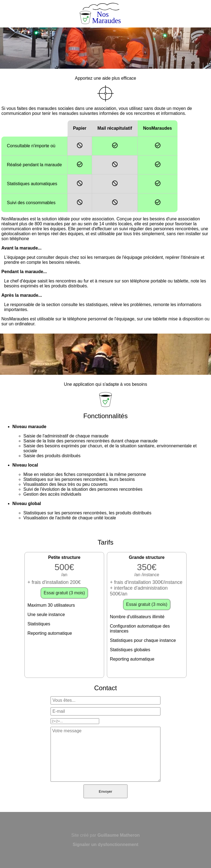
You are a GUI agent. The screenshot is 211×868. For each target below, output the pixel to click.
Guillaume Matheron (119, 835)
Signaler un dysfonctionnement (105, 845)
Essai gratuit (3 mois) (64, 593)
